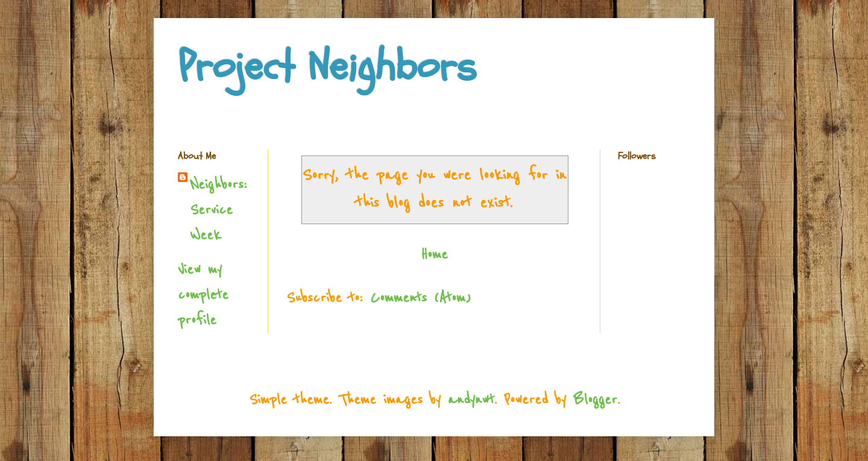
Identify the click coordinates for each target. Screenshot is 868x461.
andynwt (471, 400)
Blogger (595, 400)
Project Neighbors (327, 67)
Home (434, 255)
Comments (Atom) (420, 298)
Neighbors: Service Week (219, 210)
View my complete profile (203, 295)
